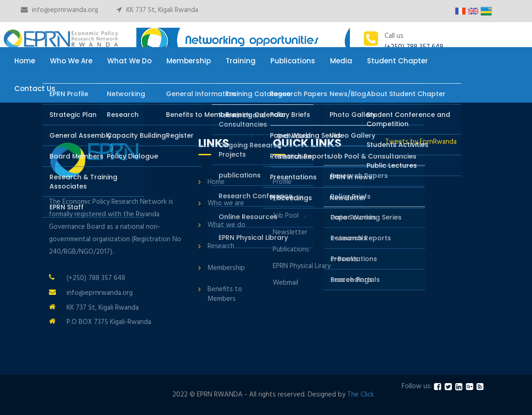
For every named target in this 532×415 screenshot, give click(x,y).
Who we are (226, 203)
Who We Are (71, 61)
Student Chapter (397, 61)
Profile (282, 182)
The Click (361, 395)
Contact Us (35, 88)
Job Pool (286, 216)
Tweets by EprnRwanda (421, 142)
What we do (226, 225)
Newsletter (290, 232)
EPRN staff (288, 199)
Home (25, 61)
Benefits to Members (225, 294)
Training (241, 61)
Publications (293, 61)
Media (341, 61)
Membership (189, 61)
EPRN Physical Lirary (302, 266)
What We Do (129, 61)
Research (221, 246)
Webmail (285, 283)
